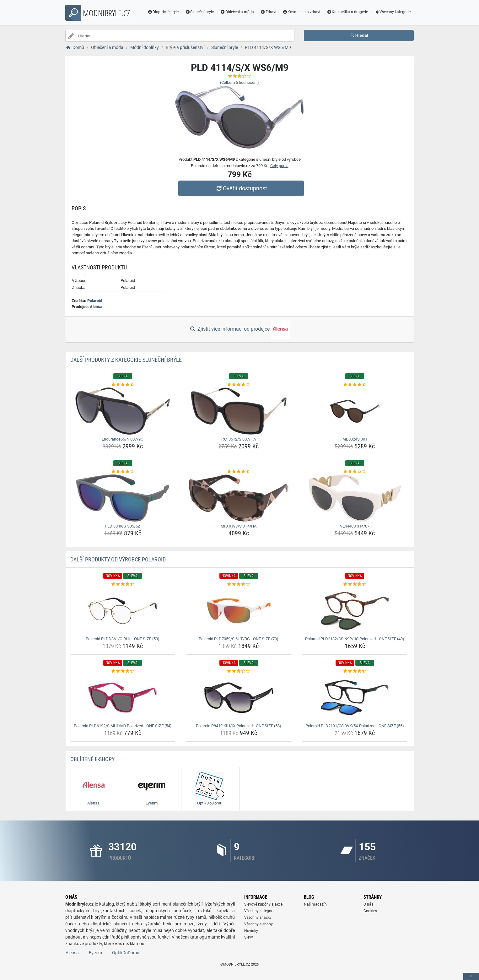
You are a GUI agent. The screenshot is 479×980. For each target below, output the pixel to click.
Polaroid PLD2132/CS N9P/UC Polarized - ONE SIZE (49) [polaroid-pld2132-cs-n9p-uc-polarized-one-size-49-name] (355, 639)
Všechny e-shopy (258, 924)
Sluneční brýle (199, 12)
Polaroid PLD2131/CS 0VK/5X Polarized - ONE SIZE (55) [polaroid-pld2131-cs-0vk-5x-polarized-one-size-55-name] (355, 726)
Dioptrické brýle (163, 12)
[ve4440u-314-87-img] (355, 498)
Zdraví (268, 12)
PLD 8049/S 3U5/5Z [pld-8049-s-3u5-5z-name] (123, 526)
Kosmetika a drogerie (347, 12)
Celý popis (279, 166)
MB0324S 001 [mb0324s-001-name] (355, 439)
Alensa (96, 307)
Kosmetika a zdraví (301, 12)
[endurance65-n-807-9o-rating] (123, 385)
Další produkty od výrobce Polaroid (118, 559)
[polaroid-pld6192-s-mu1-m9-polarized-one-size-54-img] (123, 698)
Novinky (251, 931)
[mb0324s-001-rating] (355, 385)
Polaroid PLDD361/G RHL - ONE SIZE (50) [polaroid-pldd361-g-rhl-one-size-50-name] (123, 639)
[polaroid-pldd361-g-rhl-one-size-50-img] (123, 611)
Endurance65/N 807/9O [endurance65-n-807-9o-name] (123, 439)
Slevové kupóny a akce (263, 904)
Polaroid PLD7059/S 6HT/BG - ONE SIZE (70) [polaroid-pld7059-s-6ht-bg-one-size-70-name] (239, 639)
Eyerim (95, 953)
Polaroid (95, 301)
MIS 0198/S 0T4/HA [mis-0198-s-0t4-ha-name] (239, 526)
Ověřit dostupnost (241, 188)
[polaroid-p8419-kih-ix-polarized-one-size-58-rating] (239, 671)
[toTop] (471, 976)
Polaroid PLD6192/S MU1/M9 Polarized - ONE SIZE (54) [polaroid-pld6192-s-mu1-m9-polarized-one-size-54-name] (123, 726)
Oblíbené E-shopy (92, 759)
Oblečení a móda (237, 12)
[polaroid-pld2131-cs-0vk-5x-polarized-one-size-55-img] (355, 698)
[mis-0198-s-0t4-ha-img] (239, 498)
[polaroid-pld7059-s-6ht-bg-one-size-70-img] (239, 611)
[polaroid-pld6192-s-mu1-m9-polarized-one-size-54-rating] (123, 671)
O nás (368, 904)
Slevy (249, 937)
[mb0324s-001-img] (355, 411)
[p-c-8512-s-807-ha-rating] (239, 385)
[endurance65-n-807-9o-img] (123, 411)
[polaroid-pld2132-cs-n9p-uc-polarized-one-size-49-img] (355, 611)
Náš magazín (315, 904)
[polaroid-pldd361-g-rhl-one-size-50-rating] (123, 584)
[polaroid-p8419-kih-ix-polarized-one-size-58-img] (239, 698)
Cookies (370, 911)
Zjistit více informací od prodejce (239, 329)
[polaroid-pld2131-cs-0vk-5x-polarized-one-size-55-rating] (355, 671)
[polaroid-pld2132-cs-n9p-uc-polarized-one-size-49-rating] (355, 584)
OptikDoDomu (126, 953)
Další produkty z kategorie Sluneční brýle (126, 360)
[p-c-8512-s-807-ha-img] (239, 411)
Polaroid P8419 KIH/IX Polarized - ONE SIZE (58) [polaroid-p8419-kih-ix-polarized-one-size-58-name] (239, 726)
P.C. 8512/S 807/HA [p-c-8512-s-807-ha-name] (239, 439)
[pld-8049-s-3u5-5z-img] (123, 498)
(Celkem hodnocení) (239, 82)
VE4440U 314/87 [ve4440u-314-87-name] (355, 526)
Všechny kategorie (392, 12)
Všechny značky (258, 918)
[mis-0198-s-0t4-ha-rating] (239, 472)
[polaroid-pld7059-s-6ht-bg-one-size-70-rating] (239, 584)
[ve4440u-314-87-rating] (355, 472)
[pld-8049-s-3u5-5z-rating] (123, 472)
